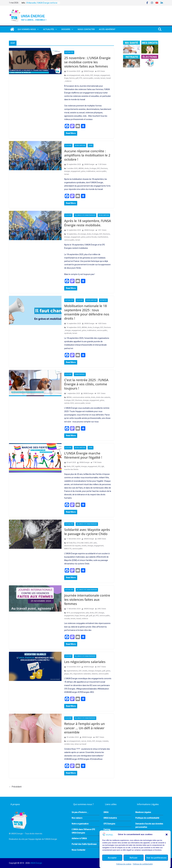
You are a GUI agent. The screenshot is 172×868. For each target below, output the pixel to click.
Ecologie (93, 168)
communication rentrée (81, 397)
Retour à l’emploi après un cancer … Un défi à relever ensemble (85, 728)
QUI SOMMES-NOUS (27, 29)
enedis (84, 546)
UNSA (91, 145)
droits (87, 75)
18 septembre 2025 (74, 327)
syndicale (68, 333)
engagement (105, 75)
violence (68, 81)
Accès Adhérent (107, 29)
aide (83, 75)
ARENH (81, 168)
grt (94, 616)
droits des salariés (103, 397)
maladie (105, 741)
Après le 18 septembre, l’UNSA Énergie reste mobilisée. (88, 223)
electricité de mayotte (72, 546)
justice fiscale (91, 237)
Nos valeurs (77, 818)
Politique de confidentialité (143, 864)
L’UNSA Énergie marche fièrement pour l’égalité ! (83, 455)
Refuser (134, 858)
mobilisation (91, 171)
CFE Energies (109, 824)
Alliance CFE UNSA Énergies (85, 215)
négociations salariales (82, 674)
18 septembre (72, 234)
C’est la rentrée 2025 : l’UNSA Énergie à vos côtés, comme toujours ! (86, 384)
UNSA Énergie (89, 71)
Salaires (95, 674)
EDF (92, 75)
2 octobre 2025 (72, 168)
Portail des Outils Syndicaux (84, 844)
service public (88, 78)
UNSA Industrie (110, 818)
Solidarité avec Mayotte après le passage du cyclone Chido (87, 532)
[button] (167, 835)
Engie (66, 78)
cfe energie (82, 234)
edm (95, 543)
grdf (77, 78)
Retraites (103, 300)
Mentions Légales (143, 812)
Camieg (107, 829)
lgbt (103, 466)
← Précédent (15, 787)
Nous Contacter (86, 29)
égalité (78, 466)
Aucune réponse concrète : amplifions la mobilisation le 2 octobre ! (87, 155)
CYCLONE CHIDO (83, 543)
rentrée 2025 (69, 403)
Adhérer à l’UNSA (79, 838)
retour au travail (80, 744)
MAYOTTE (68, 549)
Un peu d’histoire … (80, 812)
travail (108, 78)
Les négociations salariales (85, 662)
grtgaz (67, 674)
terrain (103, 78)
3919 (68, 613)
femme (72, 78)
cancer (84, 741)
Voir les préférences (156, 858)
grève (83, 171)
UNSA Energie (89, 164)
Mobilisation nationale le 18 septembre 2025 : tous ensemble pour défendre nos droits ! (87, 312)
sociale (97, 78)
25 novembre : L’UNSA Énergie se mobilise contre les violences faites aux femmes (87, 62)
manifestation (103, 237)
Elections (104, 168)
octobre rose (69, 744)
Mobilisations (80, 145)
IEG (99, 466)
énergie (97, 75)
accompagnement (73, 75)
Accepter (112, 858)
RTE (81, 78)
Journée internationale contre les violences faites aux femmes (87, 599)
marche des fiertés (71, 469)
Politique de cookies (124, 864)
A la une (68, 145)
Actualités (49, 29)
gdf (87, 616)
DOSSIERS (66, 29)
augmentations (72, 671)
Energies (98, 671)
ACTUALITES (71, 543)
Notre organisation (80, 824)
